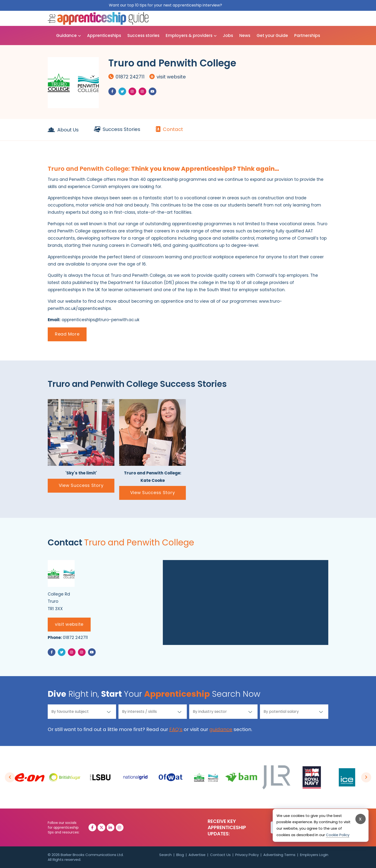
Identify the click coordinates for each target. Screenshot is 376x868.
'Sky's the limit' (81, 473)
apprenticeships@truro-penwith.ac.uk (100, 320)
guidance (221, 729)
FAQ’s (176, 729)
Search (165, 855)
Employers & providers (189, 35)
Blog (180, 855)
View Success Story (81, 485)
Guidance (66, 35)
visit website (168, 77)
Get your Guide (272, 35)
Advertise (197, 855)
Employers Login (314, 855)
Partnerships (307, 35)
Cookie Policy (338, 835)
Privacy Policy (247, 855)
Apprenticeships (104, 35)
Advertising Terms (279, 855)
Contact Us (220, 855)
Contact (169, 129)
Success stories (143, 35)
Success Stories (117, 129)
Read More (67, 334)
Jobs (228, 35)
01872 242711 (126, 77)
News (245, 35)
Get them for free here (245, 5)
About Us (63, 130)
